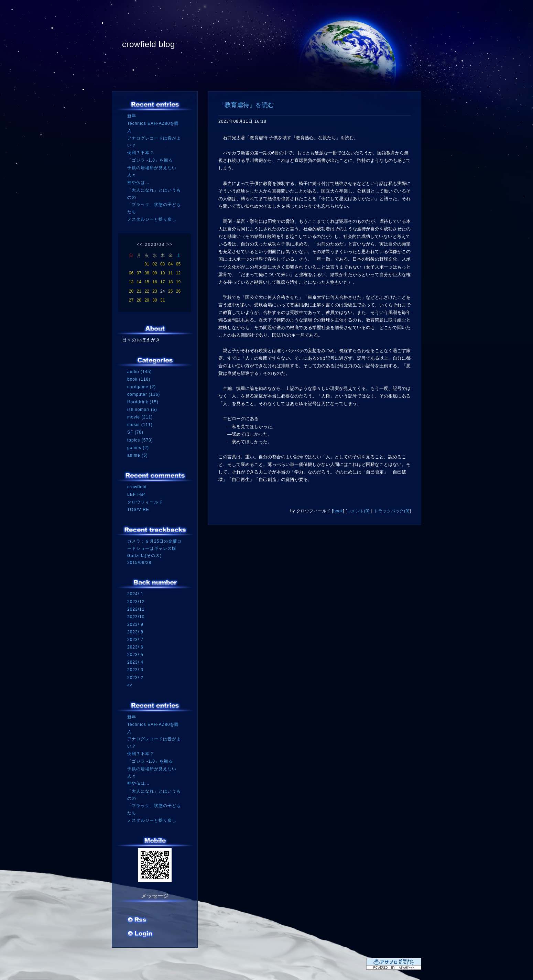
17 (162, 282)
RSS (138, 921)
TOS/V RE (138, 510)
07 (139, 273)
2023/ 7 (135, 640)
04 (170, 264)
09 (155, 273)
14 (139, 282)
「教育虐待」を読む (246, 105)
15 (147, 282)
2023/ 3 (135, 670)
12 (178, 273)
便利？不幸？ (141, 153)
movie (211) (140, 417)
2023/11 (136, 609)
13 (131, 282)
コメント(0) (358, 511)
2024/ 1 (135, 594)
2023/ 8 (135, 632)
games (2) (138, 448)
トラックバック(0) (392, 511)
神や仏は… (138, 183)
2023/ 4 (135, 662)
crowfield (137, 487)
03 (162, 264)
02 (155, 264)
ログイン (140, 934)
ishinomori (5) (142, 410)
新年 (132, 116)
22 (147, 291)
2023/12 (136, 602)
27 (131, 300)
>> (170, 244)
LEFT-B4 (137, 494)
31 (162, 300)
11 (170, 273)
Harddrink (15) (143, 402)
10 (162, 273)
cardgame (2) (142, 387)
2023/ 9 (135, 624)
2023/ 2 (135, 678)
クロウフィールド (145, 502)
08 (147, 273)
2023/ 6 (135, 647)
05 (178, 264)
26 (178, 291)
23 (155, 291)
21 (139, 291)
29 (147, 300)
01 (147, 264)
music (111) (140, 425)
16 (155, 282)
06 (131, 273)
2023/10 (136, 617)
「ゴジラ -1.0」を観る (150, 160)
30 (155, 300)
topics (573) (140, 440)
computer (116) (144, 394)
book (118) (139, 379)
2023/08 (155, 244)
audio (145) (140, 372)
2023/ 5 (135, 655)
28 (139, 300)
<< (140, 244)
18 (170, 282)
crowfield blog (149, 44)
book (338, 511)
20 (131, 291)
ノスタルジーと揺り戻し (152, 219)
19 (178, 282)
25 (170, 291)
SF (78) (135, 432)
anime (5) (138, 455)
